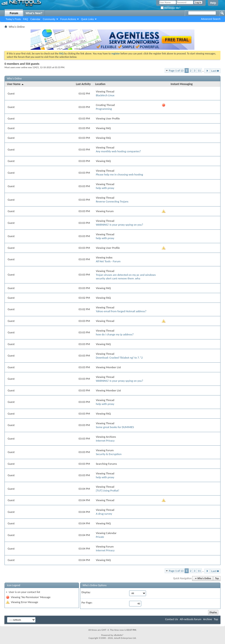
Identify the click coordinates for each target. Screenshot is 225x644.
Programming (104, 109)
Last (215, 71)
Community (49, 19)
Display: (86, 592)
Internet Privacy (105, 441)
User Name (16, 84)
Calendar (35, 19)
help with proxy (105, 188)
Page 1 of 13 (176, 71)
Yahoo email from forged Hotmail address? (121, 311)
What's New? (34, 13)
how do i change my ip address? (115, 334)
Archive (208, 619)
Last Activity (83, 84)
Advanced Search (211, 19)
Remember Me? (170, 8)
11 (199, 71)
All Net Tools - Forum (108, 261)
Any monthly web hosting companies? (118, 151)
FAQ (26, 19)
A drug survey (104, 514)
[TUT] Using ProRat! (108, 490)
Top (217, 578)
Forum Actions (68, 19)
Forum (14, 13)
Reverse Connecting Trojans (112, 201)
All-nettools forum (191, 619)
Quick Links (87, 19)
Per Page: (87, 602)
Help (213, 3)
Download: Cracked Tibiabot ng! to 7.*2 (119, 358)
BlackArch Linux (105, 95)
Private (100, 537)
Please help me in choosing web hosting (119, 174)
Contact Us (172, 619)
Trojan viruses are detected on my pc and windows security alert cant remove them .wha (126, 277)
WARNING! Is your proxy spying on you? (119, 225)
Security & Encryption (109, 454)
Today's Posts (13, 19)
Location (100, 84)
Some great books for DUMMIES (115, 427)
